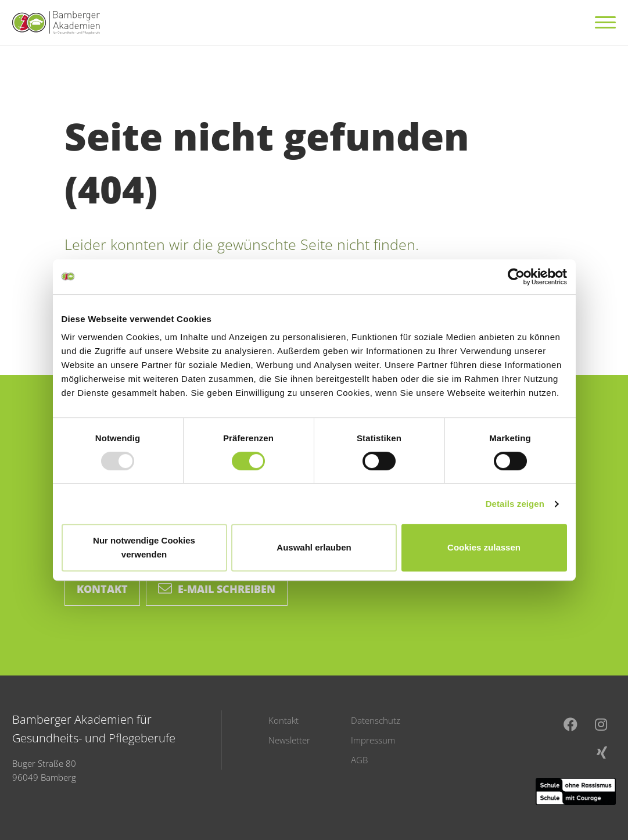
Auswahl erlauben (314, 547)
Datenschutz (376, 720)
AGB (359, 760)
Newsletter (289, 740)
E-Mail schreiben (217, 589)
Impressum (373, 740)
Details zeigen (515, 504)
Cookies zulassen (484, 547)
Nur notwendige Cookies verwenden (144, 547)
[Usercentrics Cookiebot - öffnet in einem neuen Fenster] (516, 277)
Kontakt (102, 589)
